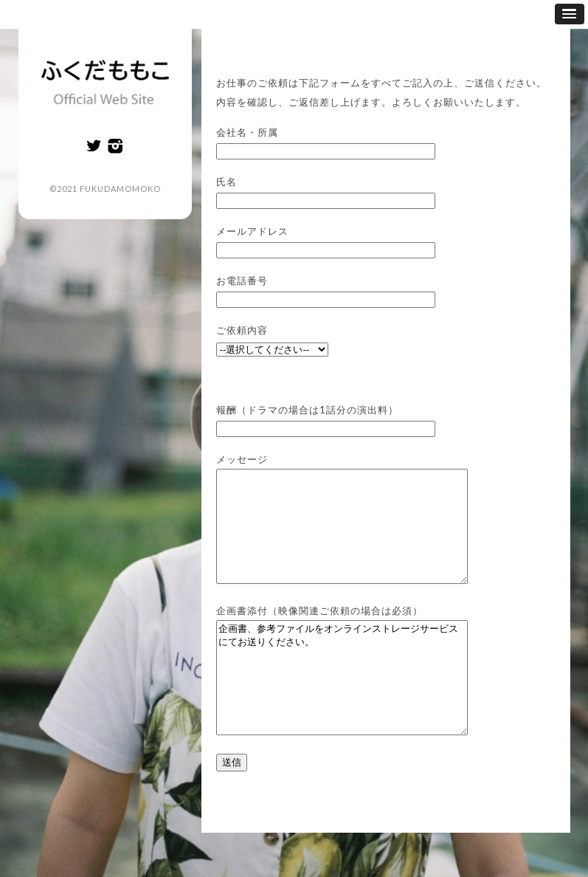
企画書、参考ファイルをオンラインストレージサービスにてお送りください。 (357, 711)
